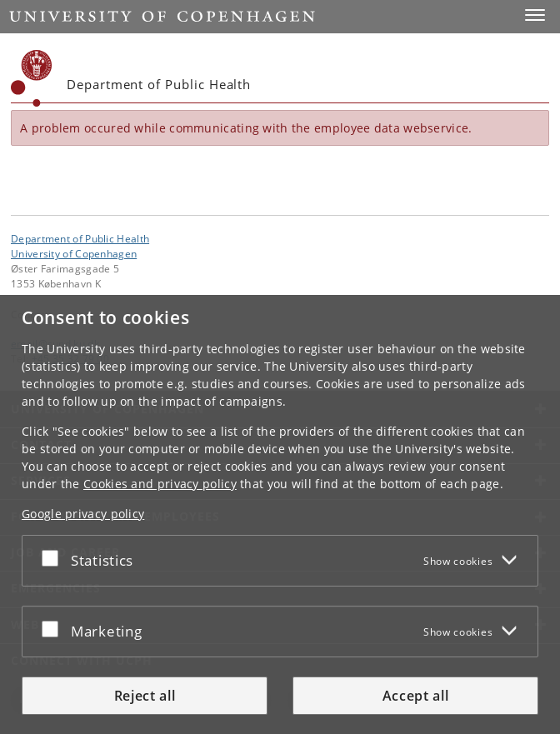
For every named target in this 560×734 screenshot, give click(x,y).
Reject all (145, 696)
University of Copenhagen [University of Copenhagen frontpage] (74, 253)
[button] (535, 15)
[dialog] (280, 514)
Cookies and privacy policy (160, 484)
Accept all (416, 696)
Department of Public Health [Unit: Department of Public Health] (80, 238)
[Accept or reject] (54, 557)
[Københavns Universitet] (32, 78)
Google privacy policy (83, 514)
